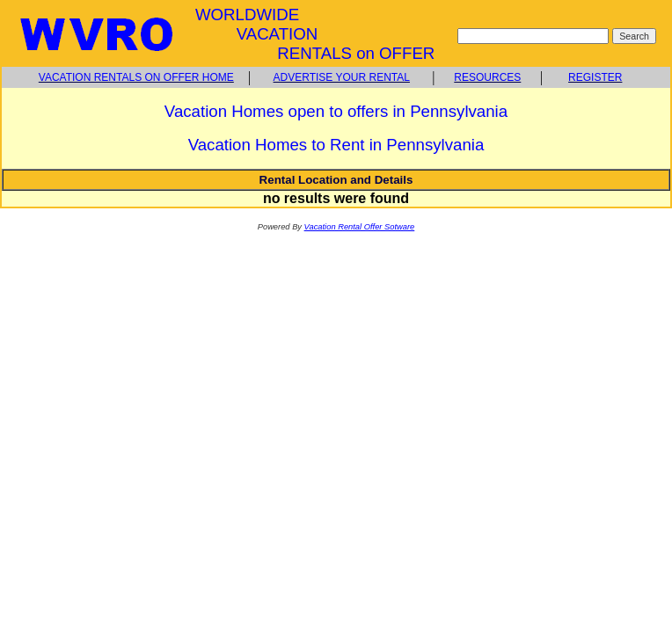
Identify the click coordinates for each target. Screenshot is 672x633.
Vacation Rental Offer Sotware (360, 227)
